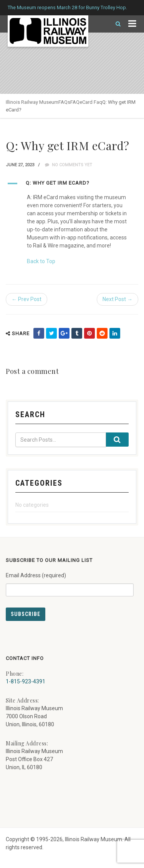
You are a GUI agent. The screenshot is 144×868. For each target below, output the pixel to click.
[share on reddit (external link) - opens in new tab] (102, 333)
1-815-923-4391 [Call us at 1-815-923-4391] (26, 681)
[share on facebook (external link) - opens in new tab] (39, 333)
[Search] (115, 24)
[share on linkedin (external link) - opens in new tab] (115, 333)
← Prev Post (26, 299)
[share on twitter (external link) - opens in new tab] (51, 333)
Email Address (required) (70, 581)
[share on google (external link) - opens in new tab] (64, 333)
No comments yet (69, 165)
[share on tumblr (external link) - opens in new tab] (77, 333)
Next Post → (118, 299)
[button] (72, 183)
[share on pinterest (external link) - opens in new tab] (89, 333)
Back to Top (41, 261)
